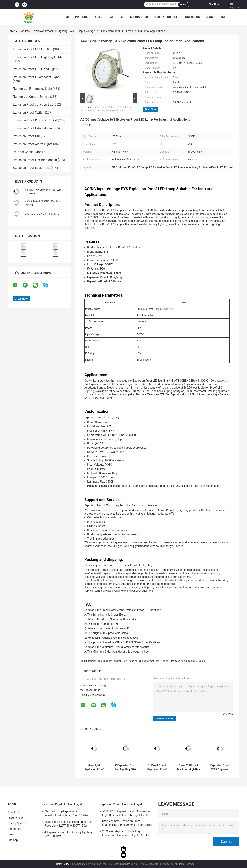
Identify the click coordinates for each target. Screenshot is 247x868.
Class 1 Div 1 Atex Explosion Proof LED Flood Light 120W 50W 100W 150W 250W (68, 824)
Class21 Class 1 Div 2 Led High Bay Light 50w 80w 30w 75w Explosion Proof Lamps (188, 767)
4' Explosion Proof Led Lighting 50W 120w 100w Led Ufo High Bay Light (126, 767)
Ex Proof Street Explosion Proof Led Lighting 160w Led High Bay (157, 767)
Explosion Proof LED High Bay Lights (38, 57)
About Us (116, 17)
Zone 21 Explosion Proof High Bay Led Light (151, 661)
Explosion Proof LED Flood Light (35, 69)
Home (66, 17)
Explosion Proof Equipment (31, 168)
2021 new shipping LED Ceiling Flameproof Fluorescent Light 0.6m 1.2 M (126, 834)
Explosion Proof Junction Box (33, 105)
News (209, 17)
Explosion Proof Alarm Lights (33, 144)
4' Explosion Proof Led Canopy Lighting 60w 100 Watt (68, 834)
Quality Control (166, 17)
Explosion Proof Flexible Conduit (35, 160)
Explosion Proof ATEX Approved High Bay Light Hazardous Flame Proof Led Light (220, 767)
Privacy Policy (62, 864)
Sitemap (13, 840)
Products (82, 17)
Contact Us (192, 17)
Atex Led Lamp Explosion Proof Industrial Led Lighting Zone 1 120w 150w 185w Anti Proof (66, 814)
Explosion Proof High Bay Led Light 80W (107, 661)
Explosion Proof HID (26, 136)
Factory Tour (138, 17)
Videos (100, 17)
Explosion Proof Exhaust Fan (32, 128)
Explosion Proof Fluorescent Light (36, 77)
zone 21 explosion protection (190, 661)
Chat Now (214, 4)
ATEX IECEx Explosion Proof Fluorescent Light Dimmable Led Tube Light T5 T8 (127, 813)
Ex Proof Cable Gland (27, 152)
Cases (223, 17)
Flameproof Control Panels (31, 97)
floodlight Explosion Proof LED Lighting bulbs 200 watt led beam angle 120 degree (94, 767)
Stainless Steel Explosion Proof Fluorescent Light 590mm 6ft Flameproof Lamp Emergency (127, 823)
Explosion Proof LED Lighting (50, 31)
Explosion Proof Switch (28, 112)
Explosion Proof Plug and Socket (35, 120)
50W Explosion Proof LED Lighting (42, 214)
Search (183, 5)
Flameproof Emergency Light (32, 89)
